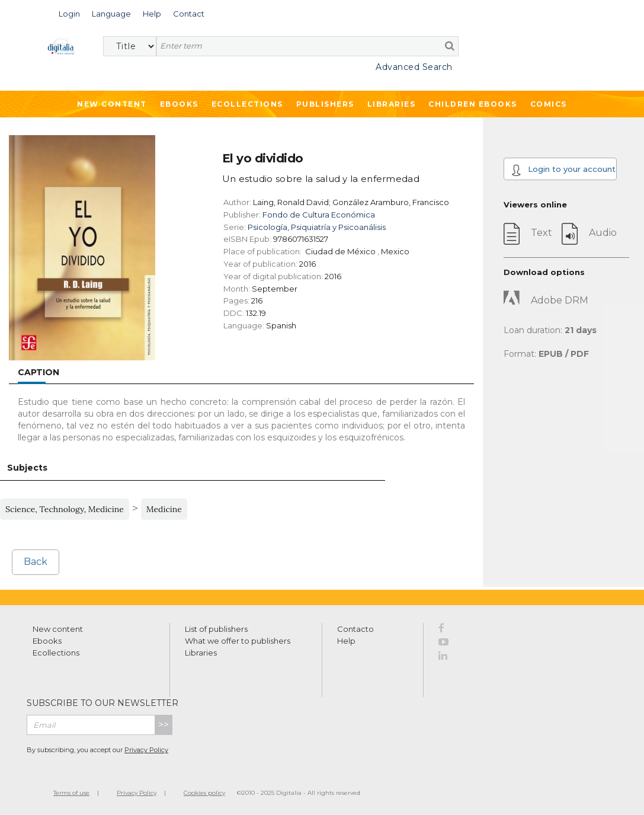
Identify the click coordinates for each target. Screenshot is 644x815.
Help (346, 641)
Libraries (392, 104)
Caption (39, 372)
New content (58, 629)
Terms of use (71, 793)
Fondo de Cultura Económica (319, 215)
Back (36, 562)
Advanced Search (414, 67)
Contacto (355, 629)
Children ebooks (473, 104)
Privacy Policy (146, 750)
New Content (112, 104)
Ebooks (179, 104)
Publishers (325, 104)
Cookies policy (204, 793)
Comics (549, 104)
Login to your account (563, 170)
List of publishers (216, 629)
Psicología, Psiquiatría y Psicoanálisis (317, 227)
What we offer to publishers (238, 641)
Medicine (164, 509)
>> (164, 725)
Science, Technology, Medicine (65, 509)
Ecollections (247, 104)
